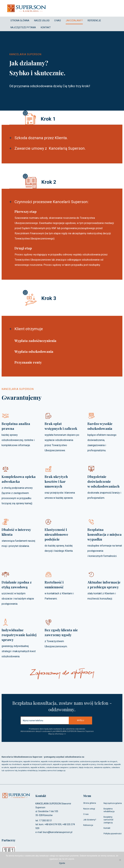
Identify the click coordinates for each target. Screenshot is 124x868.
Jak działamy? (90, 820)
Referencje (88, 825)
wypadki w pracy (89, 764)
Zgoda (62, 863)
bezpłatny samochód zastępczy (52, 771)
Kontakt (107, 828)
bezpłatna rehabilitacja (28, 771)
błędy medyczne (86, 767)
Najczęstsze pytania (113, 803)
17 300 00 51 (45, 821)
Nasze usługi (89, 809)
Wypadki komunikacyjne (12, 762)
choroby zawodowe (105, 764)
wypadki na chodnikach (12, 764)
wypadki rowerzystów (70, 762)
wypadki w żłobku (38, 767)
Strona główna (90, 803)
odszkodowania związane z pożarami (62, 767)
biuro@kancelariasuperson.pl (58, 832)
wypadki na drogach (109, 762)
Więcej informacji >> (57, 734)
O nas (86, 814)
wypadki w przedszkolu (20, 767)
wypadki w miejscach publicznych (37, 764)
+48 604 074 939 (53, 824)
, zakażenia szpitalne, (102, 767)
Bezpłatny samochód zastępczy (108, 820)
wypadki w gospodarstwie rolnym (67, 764)
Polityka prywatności (113, 834)
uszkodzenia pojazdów (89, 762)
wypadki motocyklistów (51, 762)
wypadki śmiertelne (32, 762)
